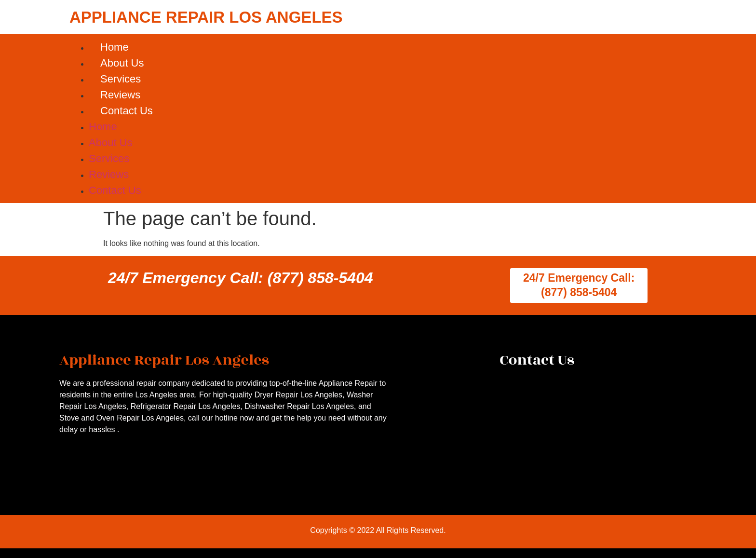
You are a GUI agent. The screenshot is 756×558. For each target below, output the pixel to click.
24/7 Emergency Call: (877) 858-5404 (241, 278)
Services (121, 79)
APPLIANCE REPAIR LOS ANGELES (206, 17)
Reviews (120, 95)
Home (115, 47)
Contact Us (127, 111)
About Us (122, 63)
